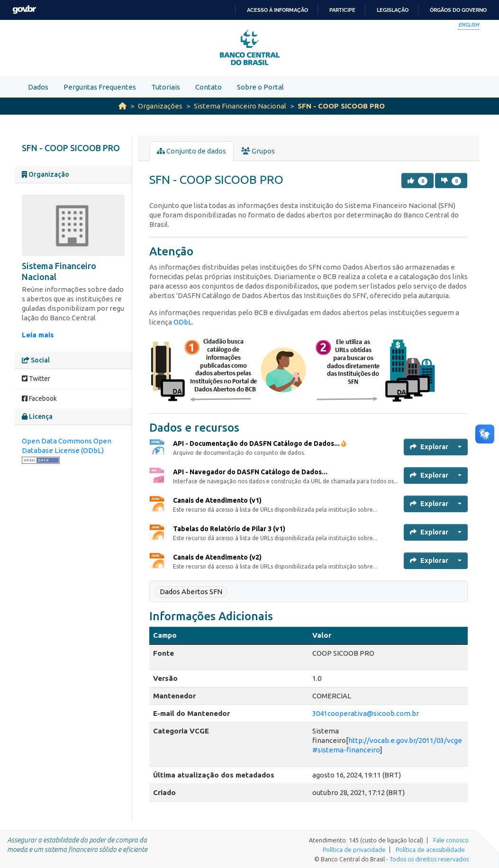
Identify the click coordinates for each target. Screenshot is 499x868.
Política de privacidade (354, 850)
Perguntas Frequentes (100, 87)
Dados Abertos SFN (191, 592)
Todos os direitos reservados (429, 859)
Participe (342, 10)
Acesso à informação (277, 10)
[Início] (122, 106)
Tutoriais (166, 87)
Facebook (39, 398)
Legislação (393, 10)
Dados (38, 87)
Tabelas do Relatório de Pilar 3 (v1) (229, 529)
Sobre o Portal (260, 87)
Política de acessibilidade (430, 850)
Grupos (258, 151)
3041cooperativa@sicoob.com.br (366, 713)
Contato (209, 87)
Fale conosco (451, 840)
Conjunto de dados (191, 151)
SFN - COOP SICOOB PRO (341, 106)
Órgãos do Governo (458, 10)
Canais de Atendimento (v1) (217, 500)
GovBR (24, 10)
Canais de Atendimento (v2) (217, 557)
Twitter (36, 379)
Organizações (160, 106)
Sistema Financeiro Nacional (240, 106)
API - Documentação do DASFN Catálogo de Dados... (260, 443)
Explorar (429, 447)
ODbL (183, 322)
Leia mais (38, 335)
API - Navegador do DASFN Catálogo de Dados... (250, 472)
